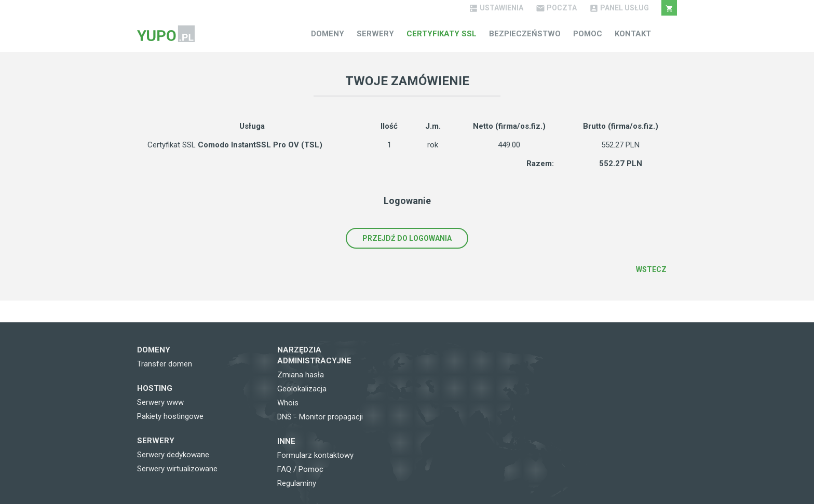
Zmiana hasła (301, 375)
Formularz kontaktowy (315, 455)
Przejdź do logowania (407, 238)
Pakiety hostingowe (170, 416)
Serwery (375, 34)
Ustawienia (496, 8)
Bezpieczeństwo (525, 34)
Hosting (155, 388)
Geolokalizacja (302, 389)
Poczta (556, 8)
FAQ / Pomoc (300, 469)
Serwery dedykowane (173, 455)
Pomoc (588, 34)
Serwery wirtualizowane (177, 469)
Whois (288, 403)
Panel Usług (619, 8)
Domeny (328, 34)
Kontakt (633, 34)
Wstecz (651, 269)
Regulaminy (297, 483)
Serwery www (160, 402)
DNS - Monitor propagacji (320, 417)
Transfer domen (165, 364)
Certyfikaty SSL (442, 34)
